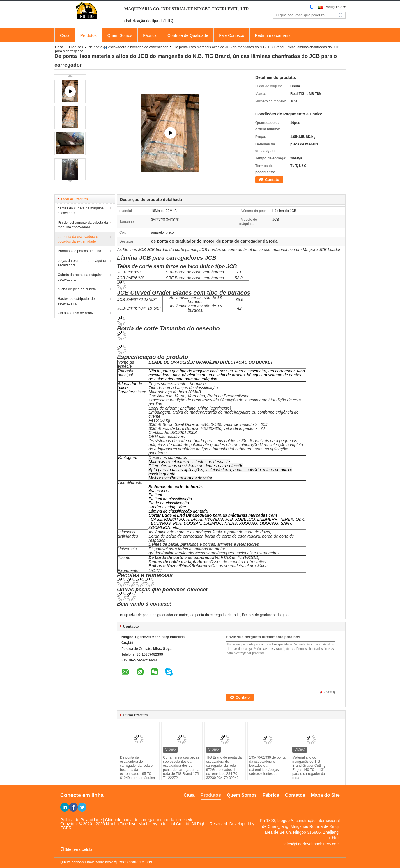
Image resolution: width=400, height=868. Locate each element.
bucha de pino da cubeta (77, 289)
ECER (66, 828)
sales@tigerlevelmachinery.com (311, 844)
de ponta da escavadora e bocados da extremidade (129, 47)
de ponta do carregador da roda (215, 615)
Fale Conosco (231, 35)
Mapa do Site (325, 795)
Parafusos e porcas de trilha (79, 251)
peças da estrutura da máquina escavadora (82, 263)
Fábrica (150, 35)
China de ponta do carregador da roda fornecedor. (150, 820)
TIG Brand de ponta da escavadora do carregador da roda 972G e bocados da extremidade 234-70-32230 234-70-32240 (224, 768)
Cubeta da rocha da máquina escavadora (80, 277)
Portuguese (333, 7)
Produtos (89, 35)
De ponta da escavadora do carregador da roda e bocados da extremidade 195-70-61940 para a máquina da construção (137, 770)
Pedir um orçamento (273, 35)
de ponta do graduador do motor (163, 615)
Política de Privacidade (81, 820)
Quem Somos (120, 35)
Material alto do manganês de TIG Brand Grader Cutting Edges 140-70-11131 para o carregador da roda (309, 768)
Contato (272, 180)
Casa (65, 35)
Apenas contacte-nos (133, 862)
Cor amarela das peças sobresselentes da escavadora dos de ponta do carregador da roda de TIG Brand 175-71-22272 (182, 768)
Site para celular (77, 849)
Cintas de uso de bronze (77, 313)
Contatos (295, 795)
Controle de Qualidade (188, 35)
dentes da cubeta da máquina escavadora (81, 211)
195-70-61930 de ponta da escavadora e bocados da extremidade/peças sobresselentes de (267, 766)
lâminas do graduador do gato (265, 615)
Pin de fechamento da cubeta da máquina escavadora (83, 225)
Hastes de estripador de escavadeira (76, 301)
